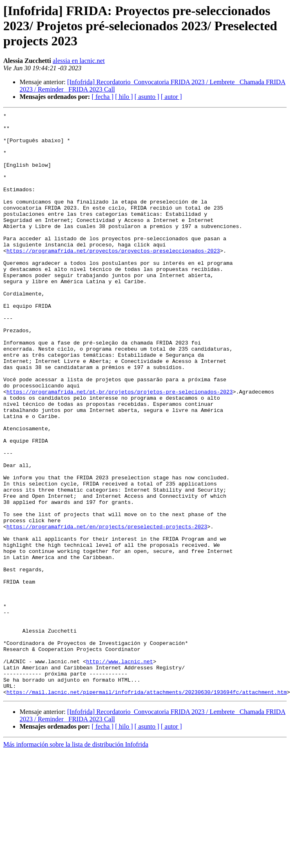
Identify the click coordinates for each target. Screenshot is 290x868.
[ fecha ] (102, 97)
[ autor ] (172, 97)
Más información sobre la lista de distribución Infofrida (76, 861)
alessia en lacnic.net (79, 61)
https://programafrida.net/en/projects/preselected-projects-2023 (107, 610)
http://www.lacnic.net (120, 772)
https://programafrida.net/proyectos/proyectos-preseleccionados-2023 (113, 279)
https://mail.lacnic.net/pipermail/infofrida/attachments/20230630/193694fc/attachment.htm (147, 808)
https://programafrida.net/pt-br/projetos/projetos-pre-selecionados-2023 (120, 448)
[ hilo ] (124, 97)
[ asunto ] (147, 97)
